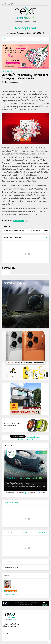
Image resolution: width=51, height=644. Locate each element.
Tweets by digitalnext (25, 439)
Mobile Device (10, 71)
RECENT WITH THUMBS (12, 502)
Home (3, 71)
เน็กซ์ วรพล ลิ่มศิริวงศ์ (10, 591)
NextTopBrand (25, 28)
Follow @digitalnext (34, 437)
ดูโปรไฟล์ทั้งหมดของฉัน (11, 595)
